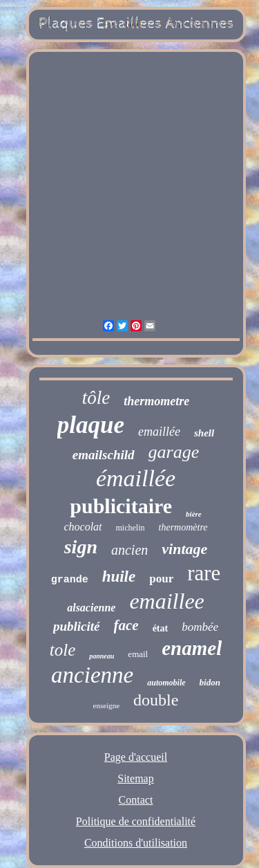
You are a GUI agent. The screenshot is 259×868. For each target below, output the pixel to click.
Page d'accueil (136, 757)
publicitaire (121, 506)
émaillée (136, 478)
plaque (91, 425)
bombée (200, 627)
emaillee (166, 601)
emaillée (159, 432)
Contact (136, 800)
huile (119, 576)
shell (204, 433)
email (138, 654)
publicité (77, 626)
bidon (210, 682)
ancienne (92, 675)
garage (174, 452)
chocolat (83, 527)
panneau (102, 656)
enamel (192, 648)
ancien (129, 550)
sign (81, 547)
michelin (131, 528)
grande (70, 580)
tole (63, 650)
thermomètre (183, 527)
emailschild (104, 455)
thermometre (156, 401)
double (156, 700)
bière (194, 514)
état (161, 628)
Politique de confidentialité (136, 821)
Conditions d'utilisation (136, 843)
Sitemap (135, 778)
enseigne (106, 705)
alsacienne (91, 608)
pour (161, 579)
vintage (184, 549)
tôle (96, 398)
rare (204, 573)
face (126, 625)
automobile (166, 683)
